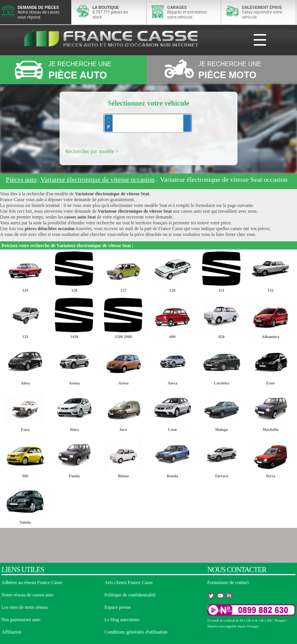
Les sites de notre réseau (25, 607)
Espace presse (118, 607)
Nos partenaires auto (21, 620)
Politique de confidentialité (130, 595)
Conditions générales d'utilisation (136, 632)
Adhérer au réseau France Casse (32, 583)
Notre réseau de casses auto (28, 595)
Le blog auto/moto (122, 620)
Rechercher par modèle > (92, 151)
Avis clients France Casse (129, 583)
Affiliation (11, 632)
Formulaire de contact (228, 583)
